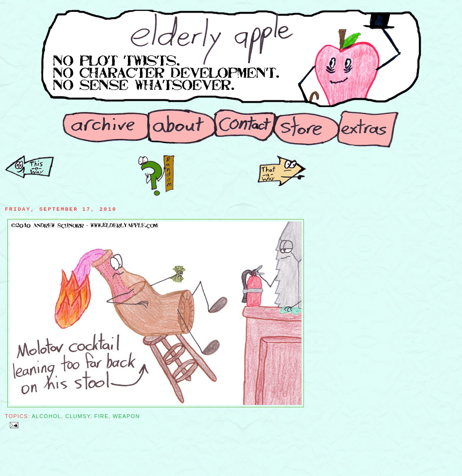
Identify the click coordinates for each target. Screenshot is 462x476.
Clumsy (78, 416)
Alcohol (46, 416)
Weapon (126, 416)
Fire (102, 416)
